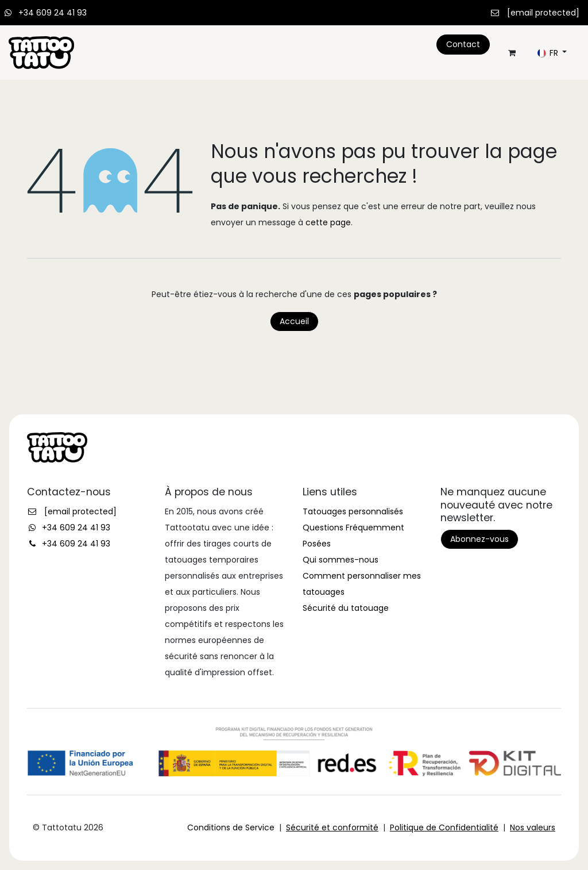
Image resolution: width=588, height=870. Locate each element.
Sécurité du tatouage (346, 608)
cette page (328, 222)
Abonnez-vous (479, 539)
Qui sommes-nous (341, 560)
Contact (463, 44)
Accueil (294, 321)
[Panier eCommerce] (512, 53)
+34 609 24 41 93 (53, 13)
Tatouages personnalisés (353, 511)
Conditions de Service (231, 827)
